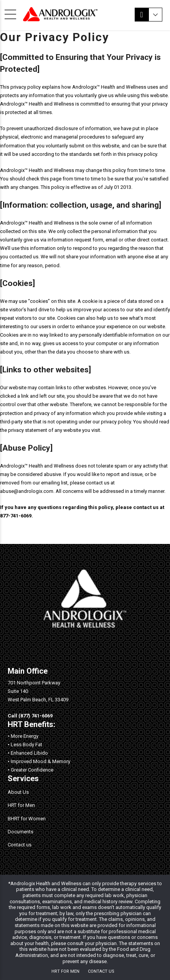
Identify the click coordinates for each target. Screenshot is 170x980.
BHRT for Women (27, 819)
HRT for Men (21, 805)
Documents (21, 832)
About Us (18, 792)
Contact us (20, 845)
